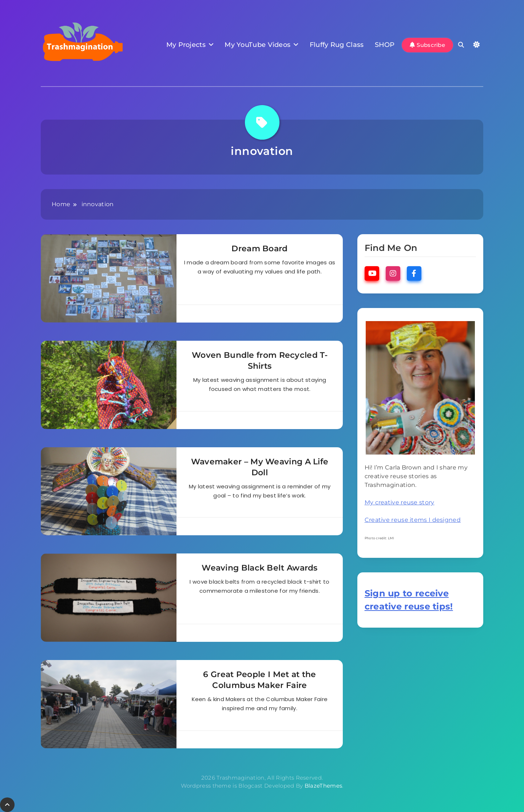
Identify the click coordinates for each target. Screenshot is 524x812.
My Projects (186, 45)
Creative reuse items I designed (413, 520)
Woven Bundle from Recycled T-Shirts (260, 361)
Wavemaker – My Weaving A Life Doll (260, 467)
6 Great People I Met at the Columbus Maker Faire (259, 680)
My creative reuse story (400, 502)
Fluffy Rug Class (337, 45)
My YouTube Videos (257, 45)
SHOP (385, 45)
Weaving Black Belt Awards (260, 568)
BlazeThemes (323, 786)
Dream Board (259, 249)
